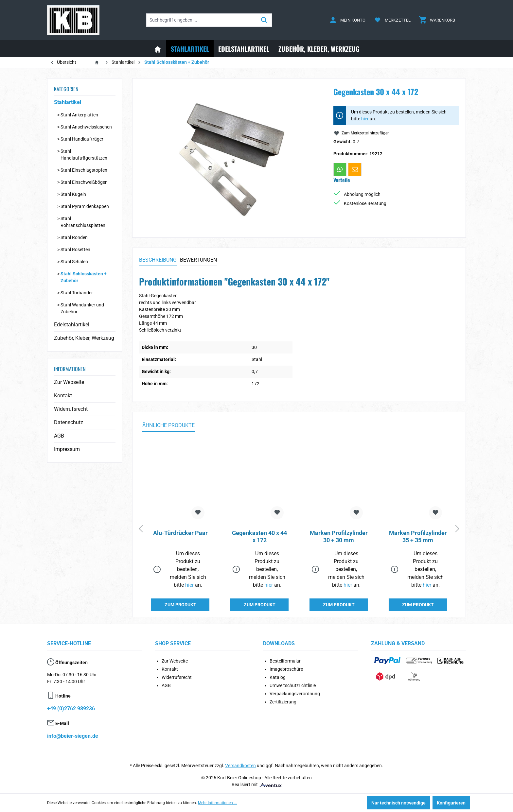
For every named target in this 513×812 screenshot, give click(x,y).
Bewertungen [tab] (198, 260)
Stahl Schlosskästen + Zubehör (84, 277)
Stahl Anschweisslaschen (86, 127)
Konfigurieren (451, 803)
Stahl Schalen (74, 262)
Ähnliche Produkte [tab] (168, 425)
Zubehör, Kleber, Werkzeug (84, 338)
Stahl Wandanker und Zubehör (82, 308)
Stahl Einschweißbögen (84, 182)
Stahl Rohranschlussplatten (83, 222)
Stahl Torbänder (77, 293)
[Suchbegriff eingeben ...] (202, 20)
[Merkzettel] (392, 20)
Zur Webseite (69, 382)
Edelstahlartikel (72, 325)
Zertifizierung (283, 702)
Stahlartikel (68, 102)
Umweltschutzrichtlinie (293, 685)
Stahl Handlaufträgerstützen (84, 155)
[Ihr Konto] (347, 20)
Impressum (67, 449)
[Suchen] (264, 20)
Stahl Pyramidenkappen (85, 206)
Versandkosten (240, 766)
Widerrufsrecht (71, 409)
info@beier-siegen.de (73, 736)
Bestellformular (285, 661)
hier (365, 119)
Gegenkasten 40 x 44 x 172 (259, 536)
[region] (230, 155)
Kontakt (63, 396)
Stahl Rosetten (75, 250)
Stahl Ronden (74, 237)
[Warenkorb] (437, 20)
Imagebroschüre (286, 669)
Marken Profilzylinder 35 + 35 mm (418, 536)
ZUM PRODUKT (180, 605)
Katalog (278, 677)
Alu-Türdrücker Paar (180, 533)
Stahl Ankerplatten (79, 115)
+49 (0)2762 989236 (71, 708)
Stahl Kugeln (73, 194)
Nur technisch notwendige (398, 803)
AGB (59, 436)
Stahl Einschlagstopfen (84, 170)
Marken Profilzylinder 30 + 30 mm (339, 536)
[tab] (158, 260)
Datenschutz (69, 422)
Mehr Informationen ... (217, 803)
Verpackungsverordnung (295, 694)
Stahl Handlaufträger (82, 139)
